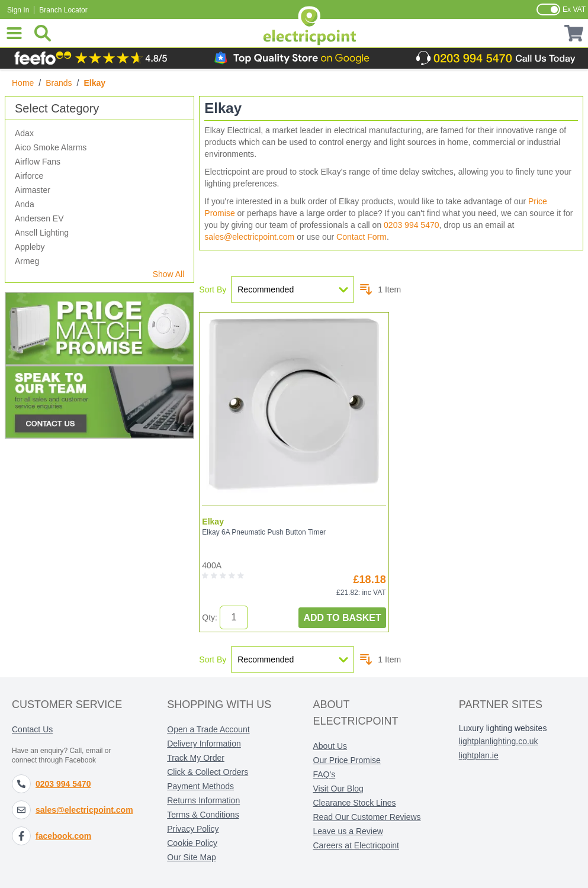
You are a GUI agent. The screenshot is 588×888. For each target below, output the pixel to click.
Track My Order (196, 758)
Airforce (29, 176)
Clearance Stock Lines (355, 803)
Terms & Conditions (203, 815)
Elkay (213, 522)
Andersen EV (39, 218)
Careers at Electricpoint (356, 845)
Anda (25, 204)
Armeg (27, 261)
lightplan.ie (479, 755)
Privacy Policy (193, 829)
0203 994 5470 (411, 225)
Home (23, 83)
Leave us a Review (348, 831)
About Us (330, 746)
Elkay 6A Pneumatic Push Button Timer (264, 532)
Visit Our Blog (338, 789)
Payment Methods (200, 786)
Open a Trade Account (208, 729)
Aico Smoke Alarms (51, 147)
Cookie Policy (192, 843)
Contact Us (32, 729)
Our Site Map (191, 857)
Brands (59, 83)
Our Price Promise (347, 760)
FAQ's (324, 774)
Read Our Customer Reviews (367, 817)
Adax (24, 133)
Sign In (18, 10)
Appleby (30, 247)
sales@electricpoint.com (249, 237)
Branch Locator (63, 10)
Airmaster (33, 190)
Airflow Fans (38, 162)
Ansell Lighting (42, 233)
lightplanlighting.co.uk (499, 741)
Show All (169, 274)
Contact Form (362, 237)
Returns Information (203, 800)
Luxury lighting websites (503, 728)
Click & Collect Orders (208, 772)
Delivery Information (204, 744)
